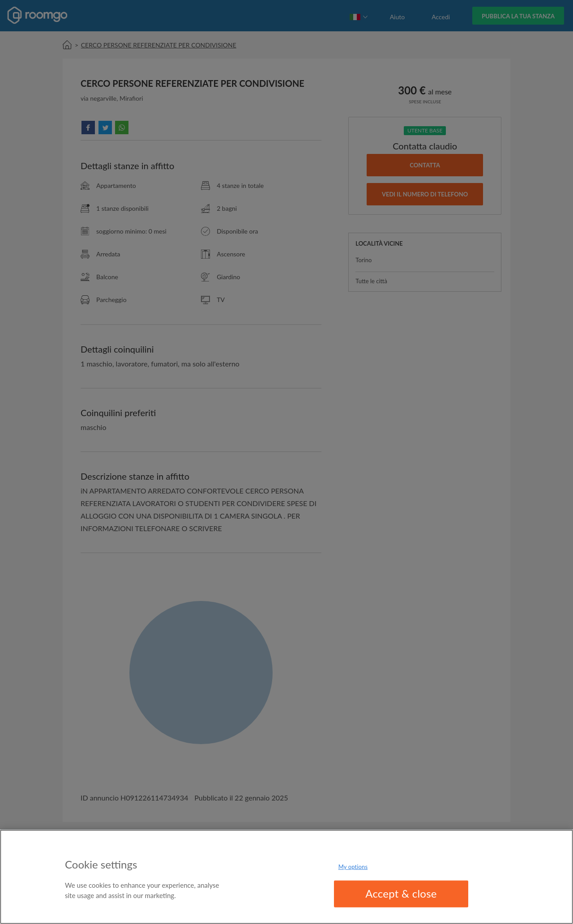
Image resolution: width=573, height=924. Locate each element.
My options (353, 867)
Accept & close (401, 893)
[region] (286, 877)
